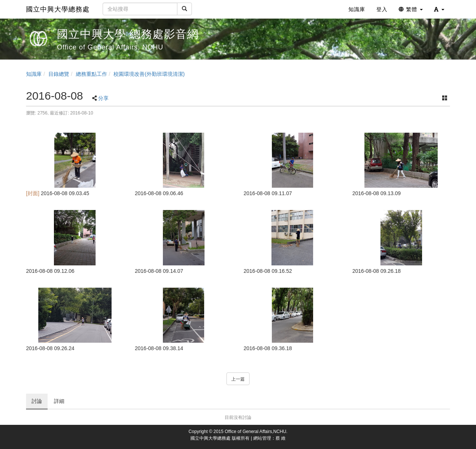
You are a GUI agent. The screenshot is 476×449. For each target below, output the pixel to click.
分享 (103, 98)
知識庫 (34, 74)
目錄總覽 (59, 74)
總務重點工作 (91, 74)
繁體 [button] (411, 9)
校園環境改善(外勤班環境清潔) (149, 74)
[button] (439, 9)
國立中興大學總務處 (58, 9)
